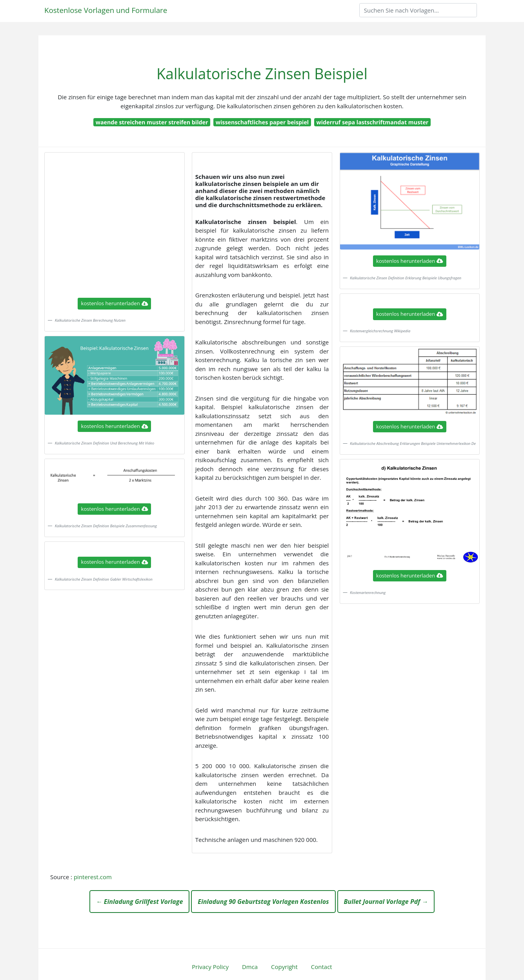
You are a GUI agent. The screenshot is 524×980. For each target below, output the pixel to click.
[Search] (418, 10)
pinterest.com (93, 877)
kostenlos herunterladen (115, 303)
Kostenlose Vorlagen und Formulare (106, 10)
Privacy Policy (210, 967)
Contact (322, 967)
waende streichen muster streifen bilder (152, 122)
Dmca (250, 967)
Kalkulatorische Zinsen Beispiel (262, 74)
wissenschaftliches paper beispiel (262, 122)
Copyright (284, 967)
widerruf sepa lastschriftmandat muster (372, 122)
